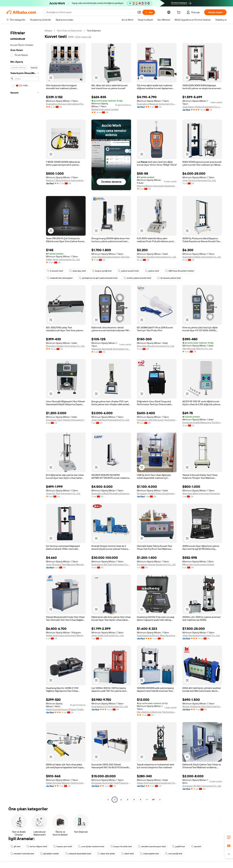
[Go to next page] (160, 800)
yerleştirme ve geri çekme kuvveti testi (98, 278)
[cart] (179, 13)
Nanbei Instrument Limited (105, 109)
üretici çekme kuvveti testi (137, 278)
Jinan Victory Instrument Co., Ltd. (199, 180)
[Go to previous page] (108, 800)
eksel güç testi (78, 271)
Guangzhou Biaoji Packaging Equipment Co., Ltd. (111, 493)
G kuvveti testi (55, 271)
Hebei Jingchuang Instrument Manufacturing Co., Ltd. (66, 635)
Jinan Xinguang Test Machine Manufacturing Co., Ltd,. (66, 564)
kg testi (196, 846)
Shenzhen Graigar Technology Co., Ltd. (65, 346)
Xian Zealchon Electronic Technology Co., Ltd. (157, 712)
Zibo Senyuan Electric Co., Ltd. (198, 349)
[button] (139, 12)
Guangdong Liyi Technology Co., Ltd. (110, 706)
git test (15, 846)
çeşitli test (178, 846)
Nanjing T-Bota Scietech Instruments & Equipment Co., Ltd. (66, 180)
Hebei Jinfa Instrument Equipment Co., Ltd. (157, 783)
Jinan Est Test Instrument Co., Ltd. (63, 493)
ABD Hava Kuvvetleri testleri (180, 271)
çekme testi (152, 271)
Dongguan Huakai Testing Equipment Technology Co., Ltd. (157, 493)
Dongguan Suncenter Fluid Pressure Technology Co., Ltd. (111, 783)
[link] (229, 837)
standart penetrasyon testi (152, 846)
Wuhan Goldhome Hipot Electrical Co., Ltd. (202, 706)
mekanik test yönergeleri (60, 278)
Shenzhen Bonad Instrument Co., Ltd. (156, 346)
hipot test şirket (106, 854)
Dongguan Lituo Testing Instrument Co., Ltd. (66, 420)
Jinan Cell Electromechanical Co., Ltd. (110, 420)
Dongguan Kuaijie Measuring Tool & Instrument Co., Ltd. (202, 422)
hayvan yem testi (63, 846)
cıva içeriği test (174, 854)
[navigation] (25, 415)
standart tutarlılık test (22, 854)
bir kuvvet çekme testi (169, 278)
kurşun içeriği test (102, 271)
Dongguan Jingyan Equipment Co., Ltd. (156, 564)
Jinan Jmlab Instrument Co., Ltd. (108, 635)
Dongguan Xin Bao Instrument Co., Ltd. (202, 786)
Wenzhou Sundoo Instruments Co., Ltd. (157, 257)
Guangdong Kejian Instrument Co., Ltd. (202, 257)
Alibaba (48, 31)
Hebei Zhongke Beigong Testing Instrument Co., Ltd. (66, 783)
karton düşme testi (37, 846)
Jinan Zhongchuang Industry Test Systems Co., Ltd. (111, 257)
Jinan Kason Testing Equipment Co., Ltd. (202, 107)
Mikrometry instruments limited (198, 564)
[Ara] (149, 12)
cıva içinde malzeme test (91, 846)
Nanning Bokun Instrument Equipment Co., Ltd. (157, 186)
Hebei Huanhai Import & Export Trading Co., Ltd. (66, 709)
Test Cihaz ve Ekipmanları (69, 31)
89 (153, 800)
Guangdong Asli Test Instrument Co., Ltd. (111, 564)
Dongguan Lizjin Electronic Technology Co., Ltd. (157, 420)
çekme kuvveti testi (128, 271)
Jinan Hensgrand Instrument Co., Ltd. (201, 635)
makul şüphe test (149, 854)
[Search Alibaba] (90, 12)
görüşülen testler (50, 854)
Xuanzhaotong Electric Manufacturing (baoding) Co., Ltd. (157, 635)
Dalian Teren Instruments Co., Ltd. (63, 259)
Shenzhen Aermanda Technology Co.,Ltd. (111, 349)
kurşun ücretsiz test (121, 846)
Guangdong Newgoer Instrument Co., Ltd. (157, 104)
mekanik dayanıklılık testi (78, 854)
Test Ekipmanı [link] (94, 31)
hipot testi (128, 854)
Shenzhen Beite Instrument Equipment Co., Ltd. (202, 493)
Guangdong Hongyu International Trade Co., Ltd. (66, 104)
